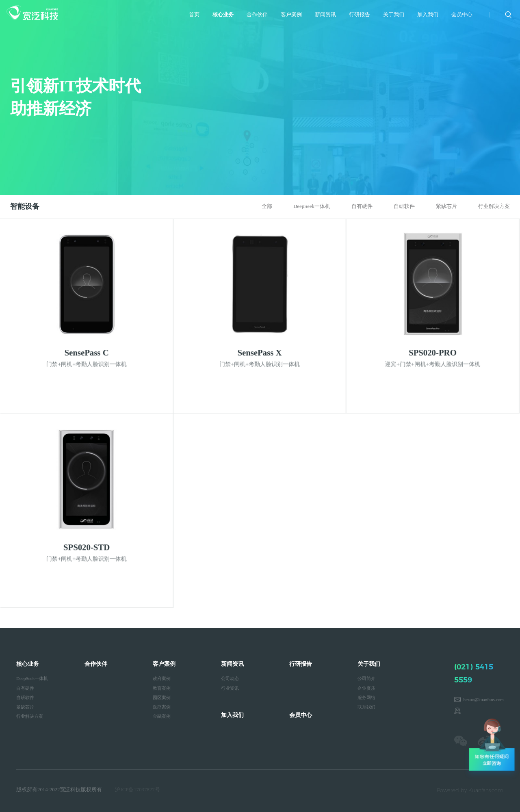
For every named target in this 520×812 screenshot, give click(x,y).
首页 (194, 15)
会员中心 (462, 15)
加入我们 (428, 15)
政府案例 (162, 678)
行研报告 (360, 15)
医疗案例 (162, 707)
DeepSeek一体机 (312, 206)
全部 (267, 206)
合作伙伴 (257, 15)
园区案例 (162, 697)
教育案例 (162, 688)
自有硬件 (362, 206)
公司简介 (366, 678)
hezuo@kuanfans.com (484, 699)
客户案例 (291, 15)
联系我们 (366, 707)
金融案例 (162, 716)
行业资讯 (230, 688)
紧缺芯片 (446, 206)
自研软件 (404, 206)
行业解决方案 (494, 206)
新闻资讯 (325, 15)
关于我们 (394, 15)
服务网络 (366, 697)
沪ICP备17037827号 (137, 790)
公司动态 (230, 678)
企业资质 (366, 688)
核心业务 (223, 15)
